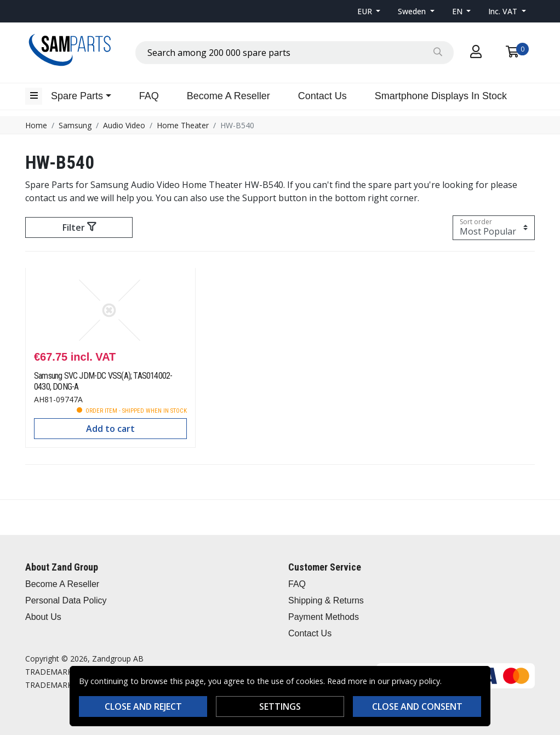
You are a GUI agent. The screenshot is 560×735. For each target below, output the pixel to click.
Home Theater (183, 125)
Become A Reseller (228, 96)
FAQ (149, 96)
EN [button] (458, 11)
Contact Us (322, 96)
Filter (79, 227)
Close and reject (143, 706)
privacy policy (416, 681)
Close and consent (417, 706)
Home (36, 125)
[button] (369, 11)
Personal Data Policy (66, 600)
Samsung (75, 125)
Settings (280, 706)
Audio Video (124, 125)
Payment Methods (324, 617)
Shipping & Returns (326, 600)
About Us (43, 617)
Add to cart (110, 429)
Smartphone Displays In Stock (441, 96)
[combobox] (295, 53)
